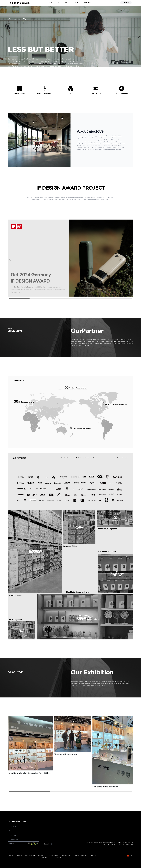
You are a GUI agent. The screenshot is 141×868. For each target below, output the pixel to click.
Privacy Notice (53, 856)
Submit (47, 844)
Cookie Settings (56, 858)
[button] (139, 36)
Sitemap (93, 856)
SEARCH (126, 3)
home (51, 3)
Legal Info (42, 856)
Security (44, 858)
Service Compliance (80, 856)
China (130, 856)
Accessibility (66, 856)
